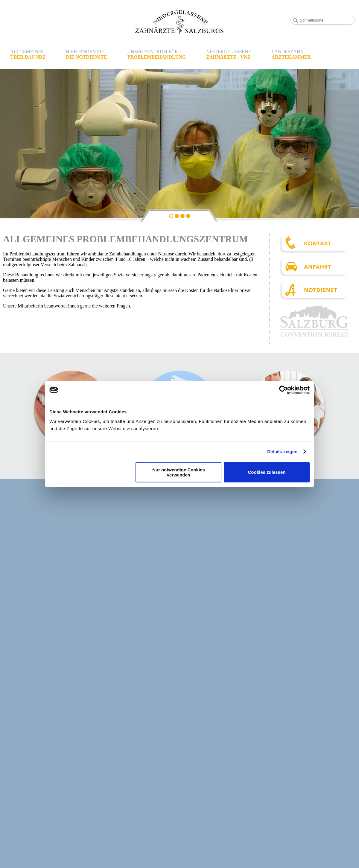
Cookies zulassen (267, 472)
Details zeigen (282, 451)
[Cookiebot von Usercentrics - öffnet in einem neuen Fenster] (283, 390)
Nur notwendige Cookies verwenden (179, 472)
